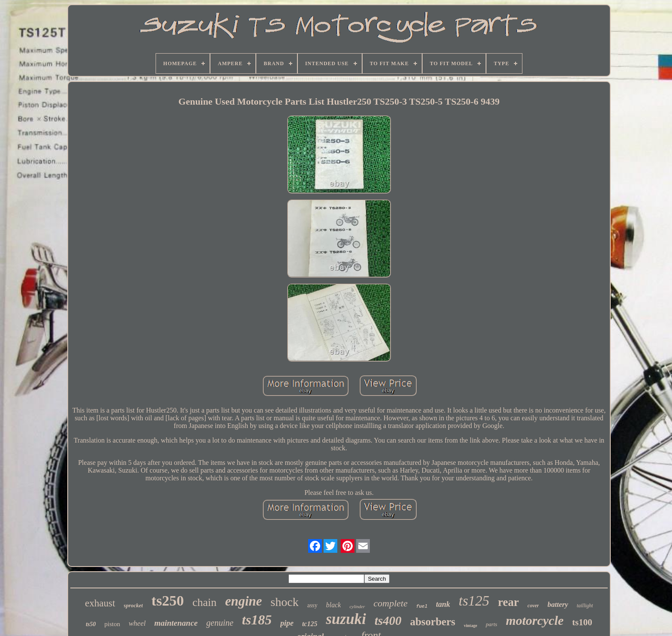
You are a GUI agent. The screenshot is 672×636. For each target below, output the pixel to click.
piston (112, 624)
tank (443, 604)
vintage (470, 625)
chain (204, 602)
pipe (287, 623)
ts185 (257, 620)
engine (243, 601)
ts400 (388, 621)
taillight (585, 606)
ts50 (91, 624)
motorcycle (535, 620)
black (334, 605)
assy (312, 605)
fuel (422, 606)
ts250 (168, 601)
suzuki (346, 619)
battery (558, 604)
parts (491, 624)
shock (284, 602)
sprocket (133, 605)
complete (391, 603)
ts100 (582, 622)
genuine (220, 623)
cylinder (357, 606)
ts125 (474, 601)
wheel (137, 623)
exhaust (100, 603)
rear (508, 602)
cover (533, 606)
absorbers (433, 622)
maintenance (176, 623)
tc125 (310, 624)
